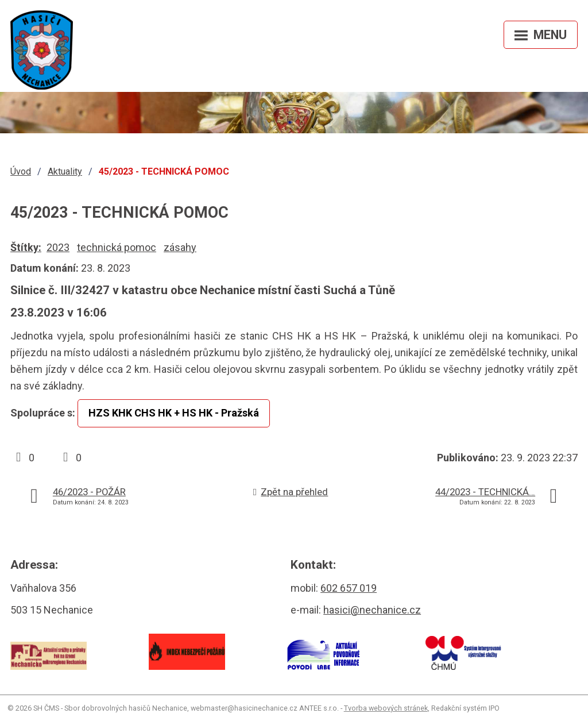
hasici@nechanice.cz (372, 610)
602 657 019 (349, 588)
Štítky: (26, 247)
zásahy (180, 247)
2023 (58, 247)
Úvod (21, 171)
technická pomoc (117, 247)
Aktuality (65, 171)
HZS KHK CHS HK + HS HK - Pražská (174, 413)
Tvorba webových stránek (386, 708)
